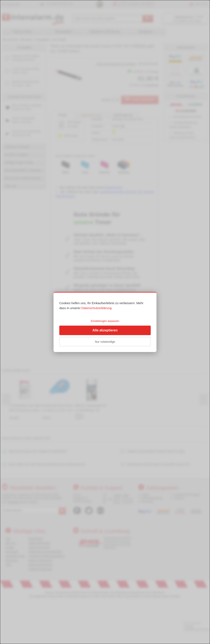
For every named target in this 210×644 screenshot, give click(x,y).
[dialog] (105, 322)
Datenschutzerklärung (97, 308)
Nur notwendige (105, 342)
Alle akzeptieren (105, 330)
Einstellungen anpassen (105, 321)
